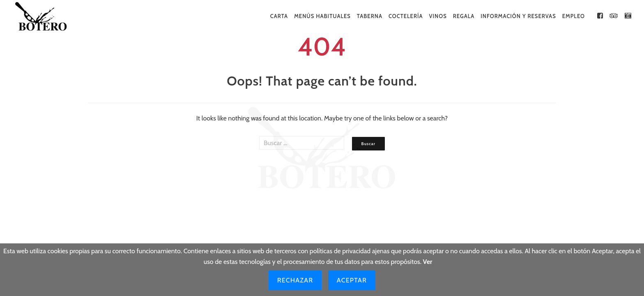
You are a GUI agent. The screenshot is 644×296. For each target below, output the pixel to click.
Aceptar (352, 280)
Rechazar (295, 280)
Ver (428, 262)
